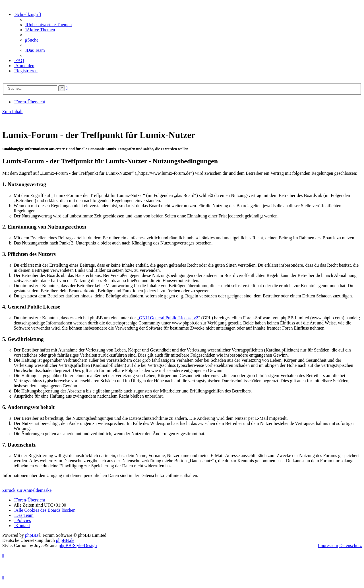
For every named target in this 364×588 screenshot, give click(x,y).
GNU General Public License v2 (169, 318)
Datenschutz (350, 545)
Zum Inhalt (13, 111)
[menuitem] (48, 25)
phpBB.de (65, 540)
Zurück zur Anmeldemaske (27, 490)
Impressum (328, 545)
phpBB (31, 535)
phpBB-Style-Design (78, 545)
